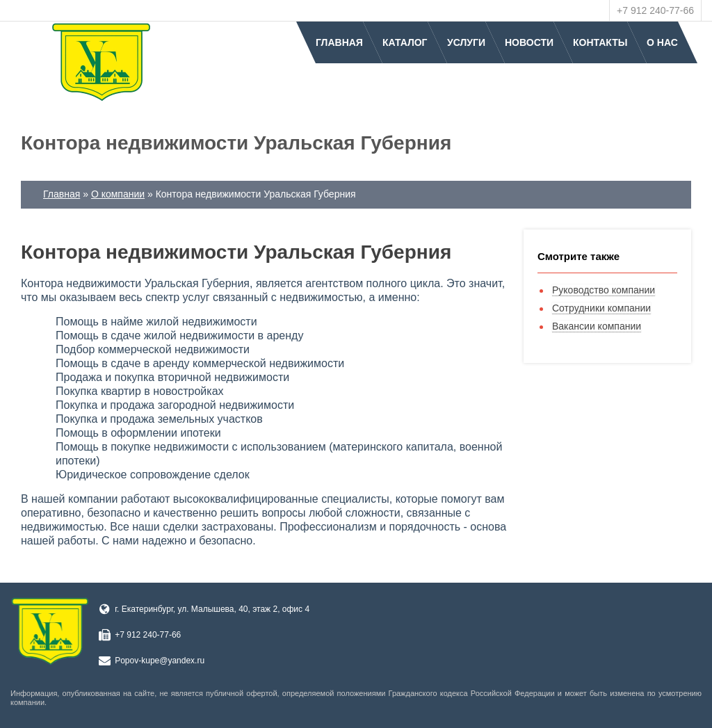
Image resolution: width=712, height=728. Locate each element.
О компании (118, 194)
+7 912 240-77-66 (655, 10)
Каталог (405, 42)
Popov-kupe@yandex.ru (160, 661)
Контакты (600, 42)
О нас (662, 42)
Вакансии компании (597, 326)
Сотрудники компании (601, 308)
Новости (529, 42)
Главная (339, 42)
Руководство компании (604, 290)
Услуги (466, 42)
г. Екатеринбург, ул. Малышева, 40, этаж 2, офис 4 (212, 609)
